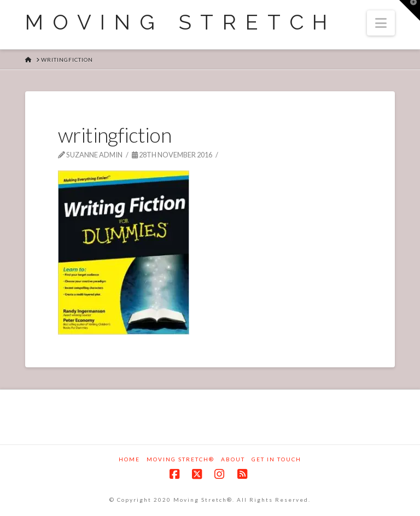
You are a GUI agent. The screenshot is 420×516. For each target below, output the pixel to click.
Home (129, 459)
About (233, 459)
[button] (381, 23)
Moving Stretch (181, 22)
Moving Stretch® (180, 459)
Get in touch (276, 459)
